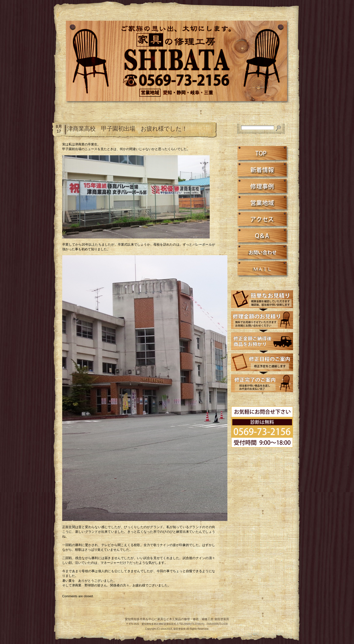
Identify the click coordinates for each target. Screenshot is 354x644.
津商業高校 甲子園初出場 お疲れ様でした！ (127, 129)
